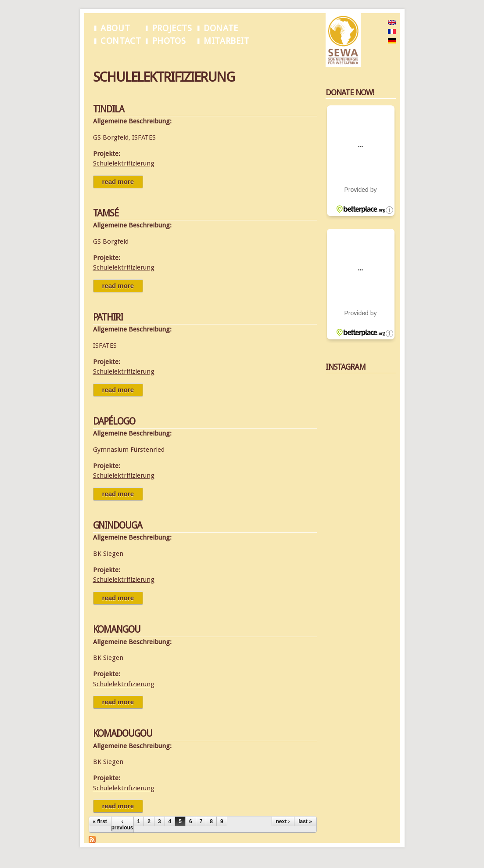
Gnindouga (118, 525)
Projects (172, 28)
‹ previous (122, 825)
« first (100, 821)
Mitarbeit (226, 41)
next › (283, 821)
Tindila (109, 109)
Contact (121, 41)
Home (100, 61)
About (115, 28)
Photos (169, 41)
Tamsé (106, 213)
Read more (123, 182)
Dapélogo (114, 421)
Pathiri (108, 317)
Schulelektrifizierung (139, 61)
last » (305, 821)
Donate (221, 28)
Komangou (117, 629)
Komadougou (123, 733)
